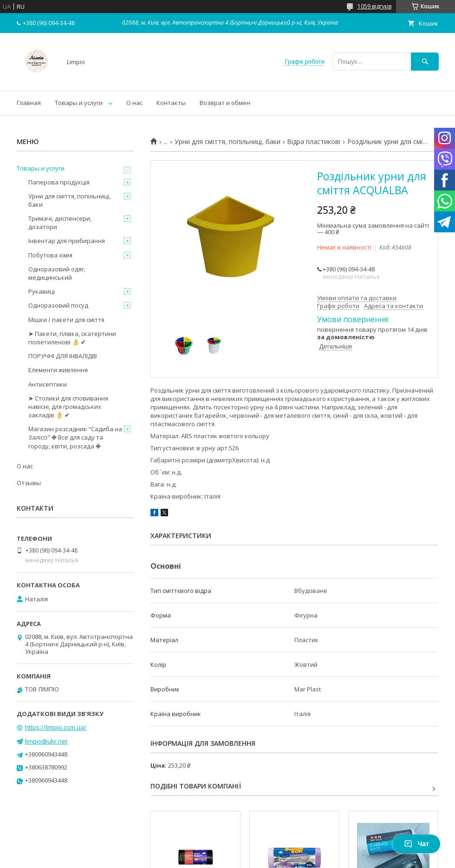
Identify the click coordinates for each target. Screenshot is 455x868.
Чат (416, 844)
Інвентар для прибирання (67, 241)
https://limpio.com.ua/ (56, 727)
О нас (134, 103)
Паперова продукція (59, 182)
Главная (29, 103)
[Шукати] (425, 62)
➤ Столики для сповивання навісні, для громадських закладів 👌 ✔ (68, 407)
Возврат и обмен (225, 103)
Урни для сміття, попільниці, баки (227, 142)
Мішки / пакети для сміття (66, 320)
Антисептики (48, 384)
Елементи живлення (58, 370)
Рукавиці (42, 291)
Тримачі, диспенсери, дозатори (60, 223)
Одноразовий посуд (58, 305)
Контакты (171, 103)
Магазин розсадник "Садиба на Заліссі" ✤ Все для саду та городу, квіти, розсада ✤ (75, 437)
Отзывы (29, 483)
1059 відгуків (374, 6)
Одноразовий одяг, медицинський (57, 273)
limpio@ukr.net (46, 741)
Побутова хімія (50, 255)
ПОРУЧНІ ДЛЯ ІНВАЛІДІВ (63, 356)
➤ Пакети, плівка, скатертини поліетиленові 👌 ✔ (72, 338)
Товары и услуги (79, 103)
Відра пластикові (314, 142)
